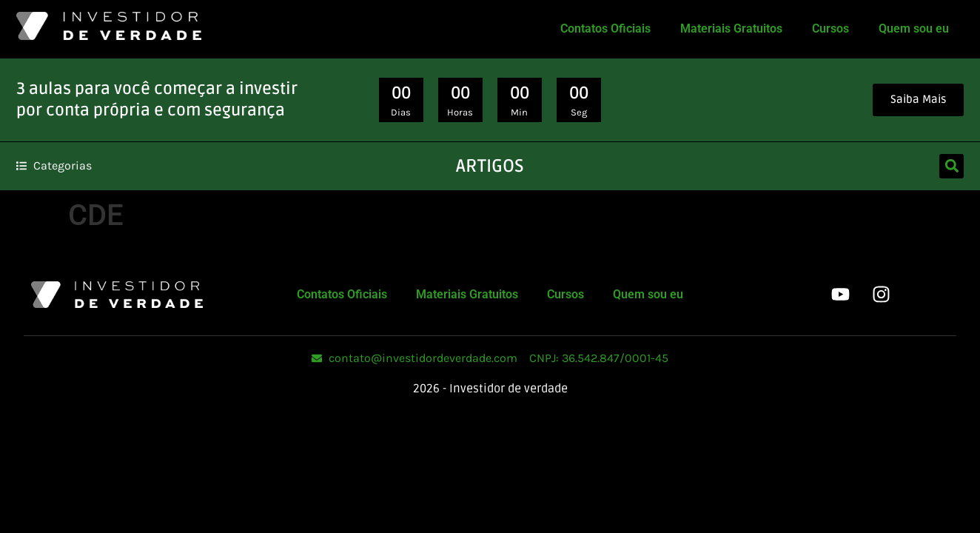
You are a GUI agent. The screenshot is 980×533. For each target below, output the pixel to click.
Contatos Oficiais (605, 29)
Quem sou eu (914, 29)
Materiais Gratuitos (731, 29)
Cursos (830, 29)
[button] (952, 166)
